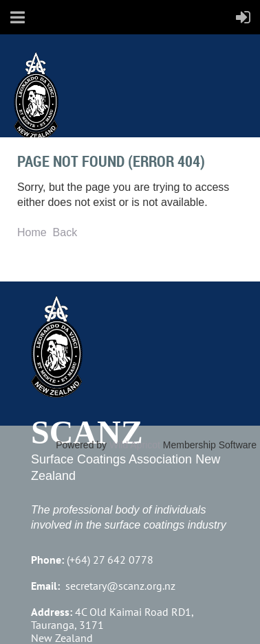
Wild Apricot (135, 445)
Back (65, 232)
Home (32, 232)
